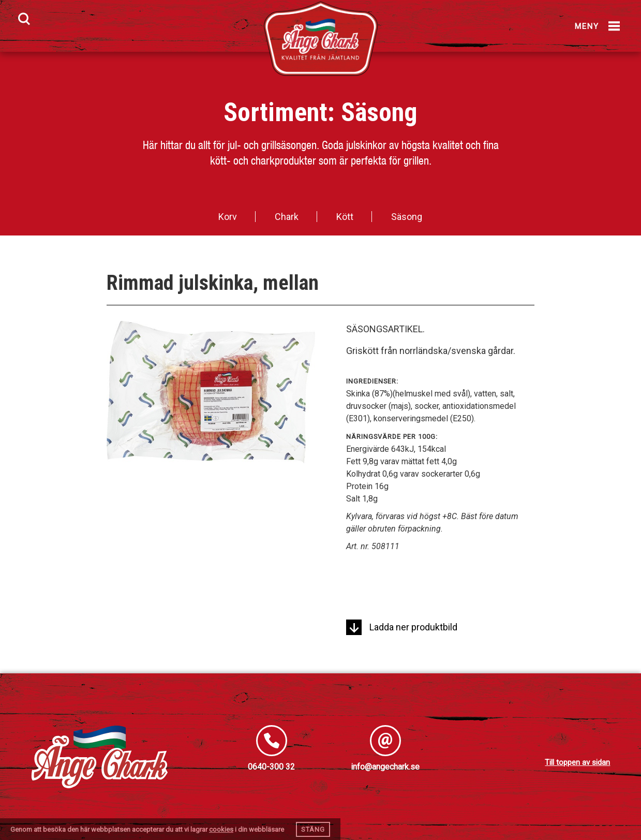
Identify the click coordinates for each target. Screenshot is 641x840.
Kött (345, 217)
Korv (228, 217)
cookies (221, 829)
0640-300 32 (271, 767)
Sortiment (275, 112)
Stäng (313, 829)
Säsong (379, 112)
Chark (287, 217)
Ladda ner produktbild (402, 627)
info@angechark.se (385, 767)
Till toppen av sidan (577, 762)
